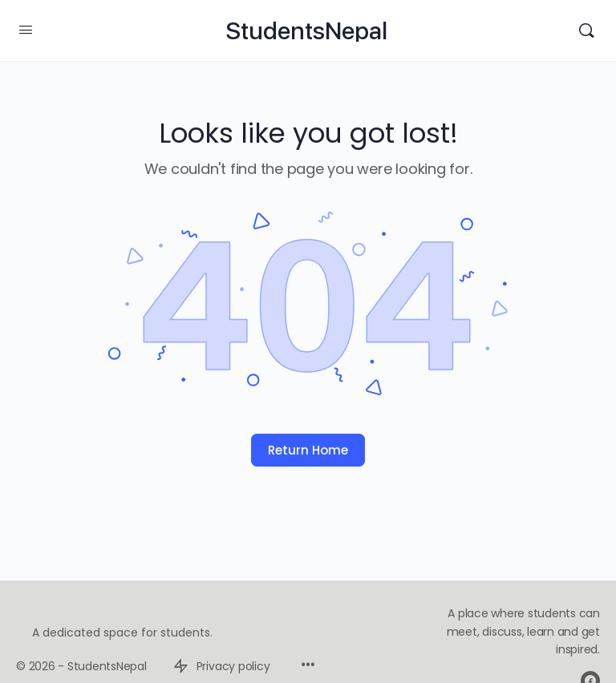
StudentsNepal (306, 31)
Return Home (308, 450)
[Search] (586, 30)
